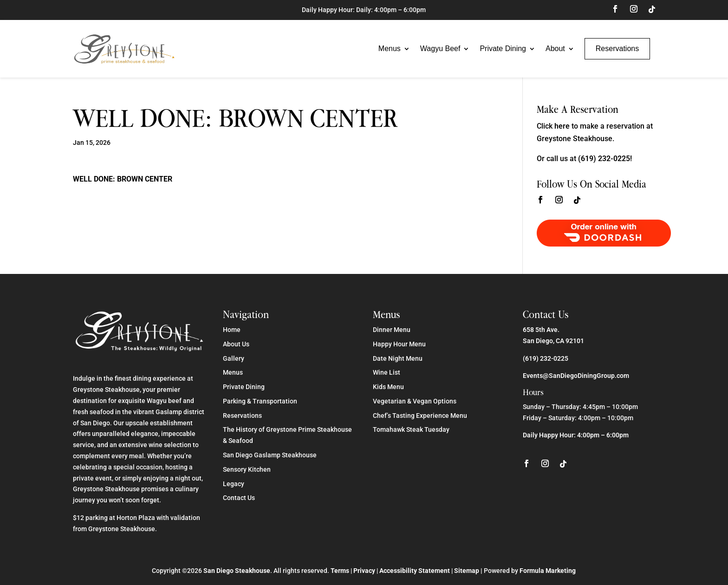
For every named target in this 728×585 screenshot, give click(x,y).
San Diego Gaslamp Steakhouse (270, 455)
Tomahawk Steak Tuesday (411, 429)
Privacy (364, 571)
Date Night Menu (398, 358)
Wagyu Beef (440, 49)
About (555, 49)
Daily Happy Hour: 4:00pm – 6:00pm (576, 435)
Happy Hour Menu (399, 344)
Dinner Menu (392, 330)
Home (232, 330)
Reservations (617, 49)
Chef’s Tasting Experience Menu (420, 416)
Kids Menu (388, 387)
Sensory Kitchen (247, 469)
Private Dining (503, 49)
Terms (340, 571)
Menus (390, 49)
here (562, 126)
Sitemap (467, 571)
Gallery (234, 358)
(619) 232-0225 (546, 358)
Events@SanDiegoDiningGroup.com (576, 376)
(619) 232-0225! (605, 159)
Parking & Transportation (260, 401)
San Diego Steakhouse (237, 571)
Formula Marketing (548, 571)
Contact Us (239, 498)
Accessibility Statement (415, 571)
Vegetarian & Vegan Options (415, 401)
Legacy (234, 484)
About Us (236, 344)
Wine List (387, 372)
